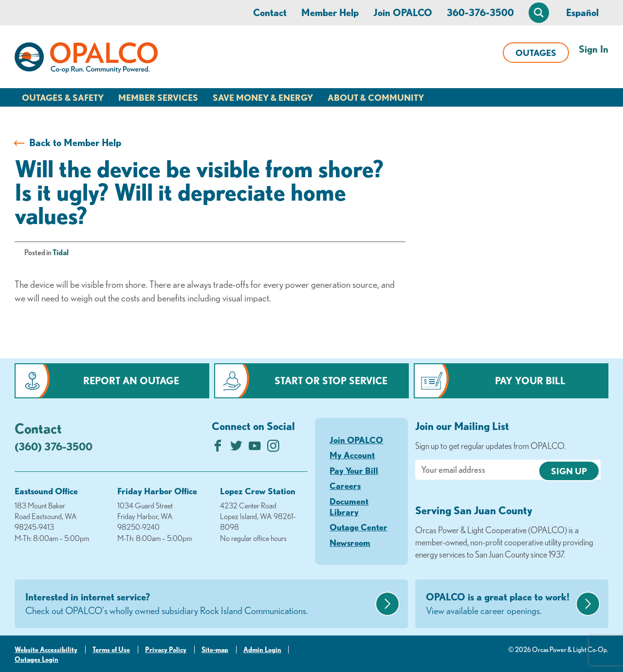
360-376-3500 (480, 12)
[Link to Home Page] (86, 59)
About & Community (376, 97)
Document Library (349, 506)
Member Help (330, 12)
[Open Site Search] (539, 13)
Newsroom (350, 542)
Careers (345, 485)
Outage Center (358, 527)
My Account (352, 455)
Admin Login (262, 650)
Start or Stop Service (331, 381)
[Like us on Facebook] (218, 448)
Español (582, 12)
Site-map (215, 650)
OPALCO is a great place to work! (500, 604)
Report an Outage (131, 381)
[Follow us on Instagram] (273, 448)
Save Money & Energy (263, 97)
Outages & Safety (63, 97)
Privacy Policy (166, 650)
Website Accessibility (46, 650)
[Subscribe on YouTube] (255, 448)
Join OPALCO (403, 12)
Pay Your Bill (530, 381)
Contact (270, 12)
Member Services (158, 97)
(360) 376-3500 (54, 446)
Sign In (594, 49)
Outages (536, 53)
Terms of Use (111, 650)
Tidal (61, 252)
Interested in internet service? (199, 604)
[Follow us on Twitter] (236, 448)
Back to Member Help (75, 142)
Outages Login (37, 659)
